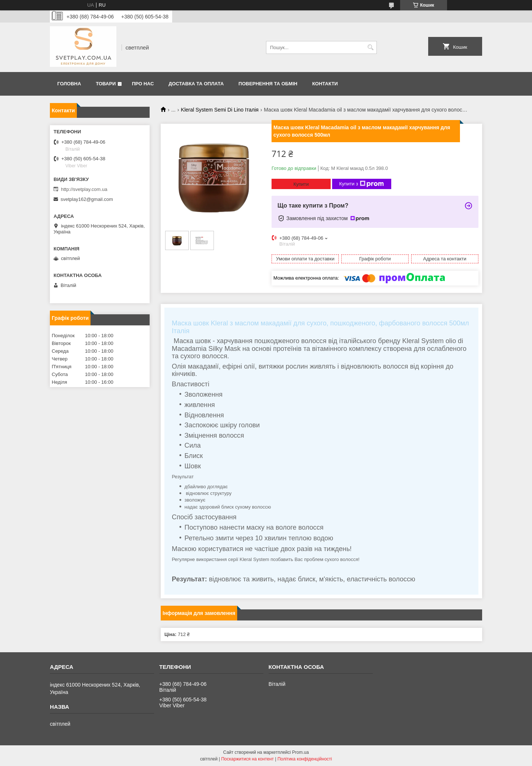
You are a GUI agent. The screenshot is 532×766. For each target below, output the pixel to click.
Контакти (325, 84)
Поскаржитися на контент (248, 759)
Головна (69, 84)
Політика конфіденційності (305, 759)
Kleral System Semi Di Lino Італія (220, 110)
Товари (106, 84)
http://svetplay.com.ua (84, 189)
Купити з (362, 184)
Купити (301, 184)
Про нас (143, 84)
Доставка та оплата (196, 84)
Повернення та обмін (268, 84)
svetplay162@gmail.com (87, 199)
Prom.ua (301, 752)
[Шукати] (370, 47)
